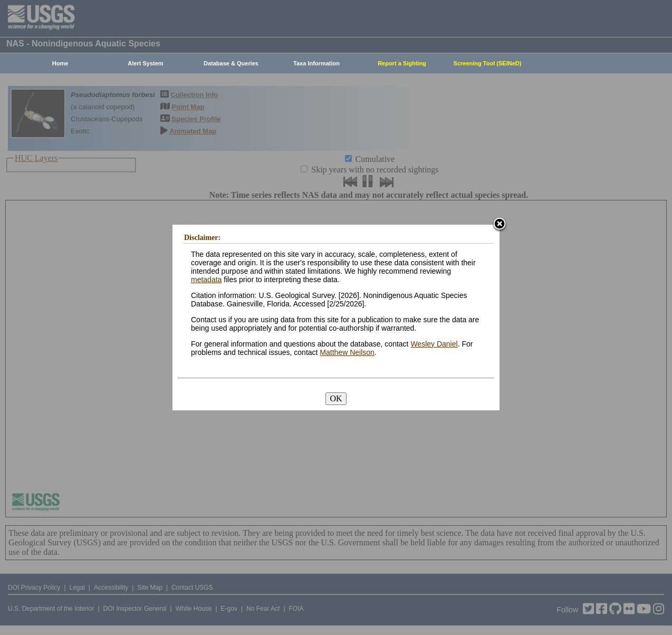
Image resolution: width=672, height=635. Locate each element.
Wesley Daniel (434, 344)
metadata (206, 280)
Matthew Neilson (347, 352)
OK (336, 398)
